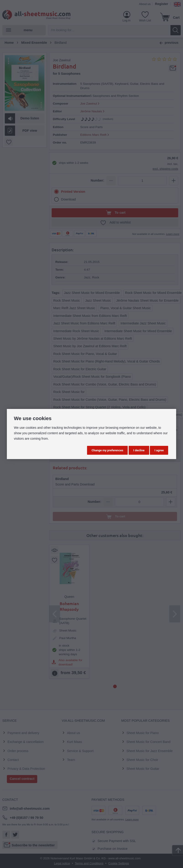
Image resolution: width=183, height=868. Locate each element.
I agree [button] (159, 450)
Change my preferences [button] (107, 450)
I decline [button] (139, 450)
